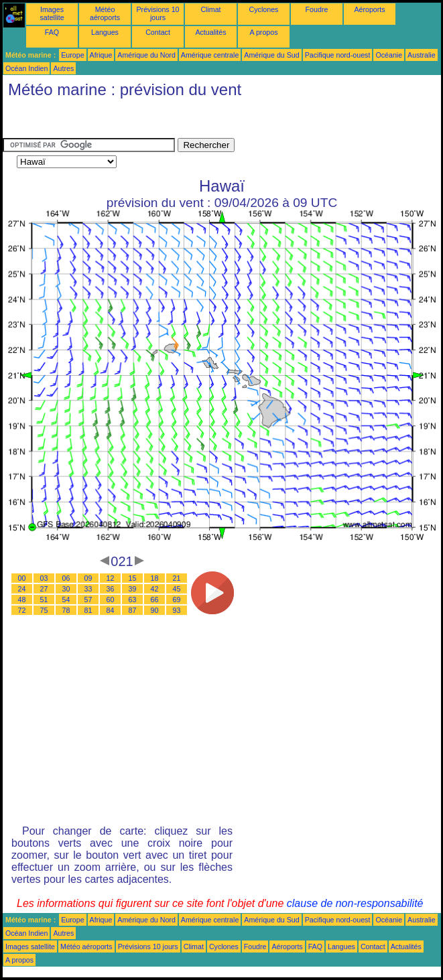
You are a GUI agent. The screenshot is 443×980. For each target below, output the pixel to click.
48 (22, 600)
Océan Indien (26, 68)
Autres (63, 68)
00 (22, 578)
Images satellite (52, 13)
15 (133, 578)
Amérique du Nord (146, 55)
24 (22, 589)
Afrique (101, 55)
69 (177, 600)
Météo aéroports (105, 13)
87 (133, 610)
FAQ (52, 32)
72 (22, 610)
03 (44, 578)
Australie (421, 55)
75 (44, 610)
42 (155, 589)
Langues (105, 32)
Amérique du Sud (271, 55)
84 (111, 610)
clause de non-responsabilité (355, 903)
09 (88, 578)
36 (111, 589)
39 (133, 589)
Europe (72, 55)
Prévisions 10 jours (158, 13)
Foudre (317, 9)
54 (66, 600)
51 (44, 600)
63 (133, 600)
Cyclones (264, 9)
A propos (263, 32)
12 (111, 578)
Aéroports (369, 9)
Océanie (389, 55)
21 (177, 578)
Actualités (210, 32)
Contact (158, 32)
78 (66, 610)
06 (66, 578)
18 (155, 578)
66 (155, 600)
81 (88, 610)
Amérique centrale (210, 55)
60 (111, 600)
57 (88, 600)
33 (88, 589)
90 (155, 610)
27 (44, 589)
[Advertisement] (110, 121)
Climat (210, 9)
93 (177, 610)
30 (66, 589)
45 (177, 589)
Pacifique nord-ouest (338, 55)
